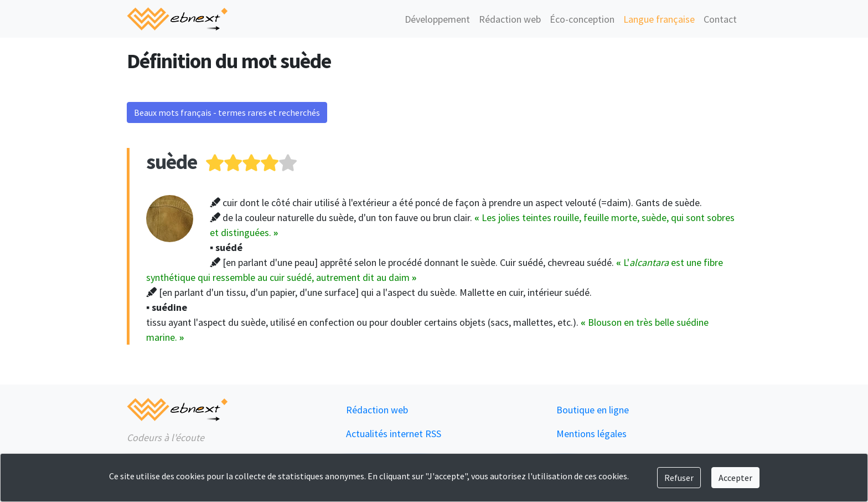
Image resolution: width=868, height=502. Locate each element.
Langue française (659, 19)
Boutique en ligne (593, 410)
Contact (720, 19)
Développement (437, 19)
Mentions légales (591, 434)
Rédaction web (510, 19)
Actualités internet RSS (394, 434)
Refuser (679, 478)
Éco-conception (582, 19)
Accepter (735, 478)
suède (172, 162)
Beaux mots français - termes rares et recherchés (227, 112)
